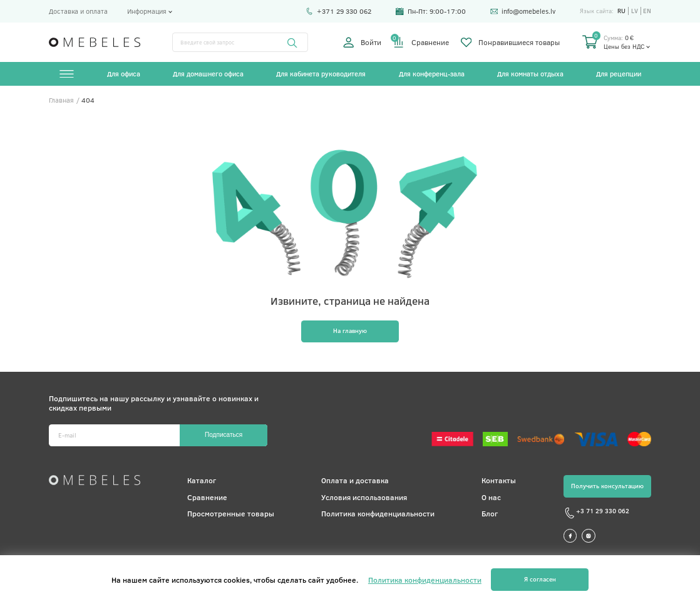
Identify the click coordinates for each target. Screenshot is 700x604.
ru (621, 11)
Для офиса (124, 74)
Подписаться (224, 435)
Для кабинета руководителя (321, 74)
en (647, 11)
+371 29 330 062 (339, 11)
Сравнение (421, 42)
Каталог (202, 480)
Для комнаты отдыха (530, 74)
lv (635, 11)
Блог (490, 513)
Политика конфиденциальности (378, 513)
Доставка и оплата (78, 11)
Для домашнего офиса (208, 74)
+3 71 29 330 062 (596, 513)
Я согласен (540, 579)
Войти (362, 42)
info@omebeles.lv (523, 11)
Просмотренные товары (231, 513)
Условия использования (364, 497)
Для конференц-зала (432, 74)
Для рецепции (619, 74)
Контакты (499, 480)
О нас (491, 497)
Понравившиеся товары (510, 42)
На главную (350, 330)
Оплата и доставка (355, 480)
